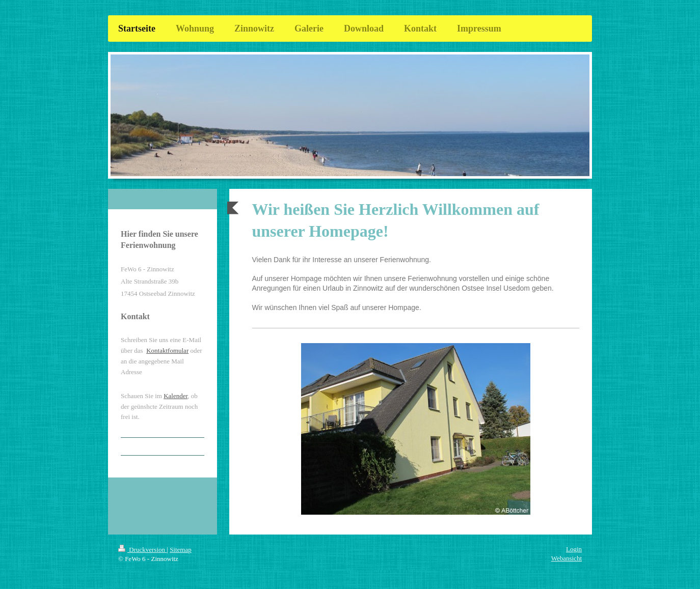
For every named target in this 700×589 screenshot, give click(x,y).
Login (574, 549)
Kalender (176, 396)
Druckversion (142, 550)
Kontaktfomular (167, 350)
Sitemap (181, 550)
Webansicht (567, 558)
